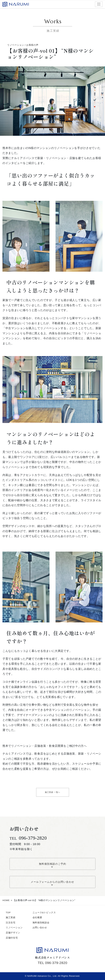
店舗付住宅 (12, 938)
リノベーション (16, 45)
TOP (8, 913)
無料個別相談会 (41, 923)
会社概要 (37, 917)
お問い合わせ (40, 928)
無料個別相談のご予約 (53, 864)
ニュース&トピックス (44, 913)
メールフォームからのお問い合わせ (52, 882)
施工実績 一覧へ (53, 792)
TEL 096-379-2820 (52, 963)
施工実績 (11, 917)
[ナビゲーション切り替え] (99, 4)
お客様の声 (32, 45)
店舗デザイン (13, 933)
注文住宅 (11, 923)
